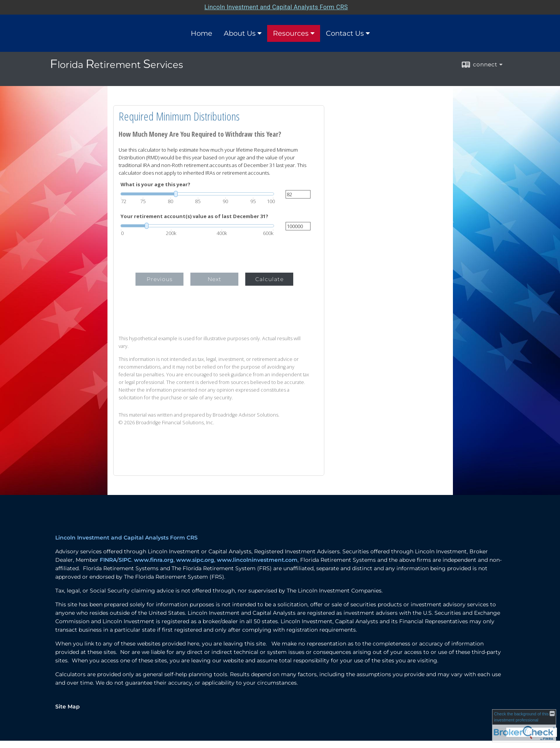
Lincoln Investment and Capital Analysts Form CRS (126, 538)
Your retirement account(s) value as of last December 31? (194, 216)
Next (215, 279)
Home (202, 33)
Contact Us (345, 33)
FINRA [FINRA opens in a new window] (108, 560)
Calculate (269, 279)
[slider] (197, 194)
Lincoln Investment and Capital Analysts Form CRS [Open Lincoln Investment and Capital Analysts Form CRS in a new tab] (276, 7)
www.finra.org (154, 560)
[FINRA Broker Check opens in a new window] (524, 726)
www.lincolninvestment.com (257, 560)
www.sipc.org (195, 560)
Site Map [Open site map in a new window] (68, 707)
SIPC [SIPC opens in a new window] (125, 560)
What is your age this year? (155, 185)
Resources (291, 33)
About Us (240, 33)
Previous (160, 279)
